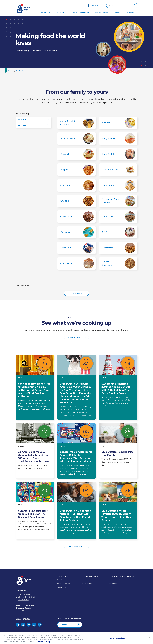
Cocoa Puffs (76, 217)
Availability (23, 119)
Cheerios (76, 185)
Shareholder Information (117, 580)
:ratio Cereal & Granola (76, 123)
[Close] (150, 638)
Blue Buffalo (118, 154)
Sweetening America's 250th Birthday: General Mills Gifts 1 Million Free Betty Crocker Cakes (118, 387)
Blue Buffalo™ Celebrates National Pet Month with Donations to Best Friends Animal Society (76, 511)
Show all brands (77, 293)
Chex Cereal (118, 185)
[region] (76, 638)
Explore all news (74, 337)
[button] (135, 5)
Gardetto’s (118, 248)
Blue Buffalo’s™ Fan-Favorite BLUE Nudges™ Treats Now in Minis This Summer (118, 511)
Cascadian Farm (118, 170)
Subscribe (64, 625)
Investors (130, 13)
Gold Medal (76, 263)
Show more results (76, 546)
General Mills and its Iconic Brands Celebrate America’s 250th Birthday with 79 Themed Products (76, 451)
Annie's (118, 123)
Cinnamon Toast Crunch (118, 201)
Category (22, 125)
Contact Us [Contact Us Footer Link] (62, 587)
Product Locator (63, 584)
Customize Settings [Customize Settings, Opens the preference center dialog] (117, 638)
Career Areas (87, 584)
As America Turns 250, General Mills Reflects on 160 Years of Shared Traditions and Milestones (35, 451)
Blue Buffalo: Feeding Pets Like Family (118, 451)
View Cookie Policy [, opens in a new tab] (43, 642)
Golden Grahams (118, 263)
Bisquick (76, 154)
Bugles (76, 170)
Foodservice (112, 584)
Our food (60, 13)
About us (43, 13)
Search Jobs (87, 580)
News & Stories (101, 13)
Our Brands (62, 580)
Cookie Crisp (118, 217)
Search (112, 5)
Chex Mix (76, 201)
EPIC (118, 232)
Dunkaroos (76, 232)
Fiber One (76, 248)
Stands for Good (97, 5)
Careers (117, 13)
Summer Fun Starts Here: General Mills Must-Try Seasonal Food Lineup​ (35, 511)
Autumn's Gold (76, 138)
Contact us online (23, 594)
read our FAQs (24, 600)
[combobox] (119, 5)
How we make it (79, 13)
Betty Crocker (118, 138)
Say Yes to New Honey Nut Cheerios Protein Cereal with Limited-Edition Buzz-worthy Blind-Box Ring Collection (35, 387)
